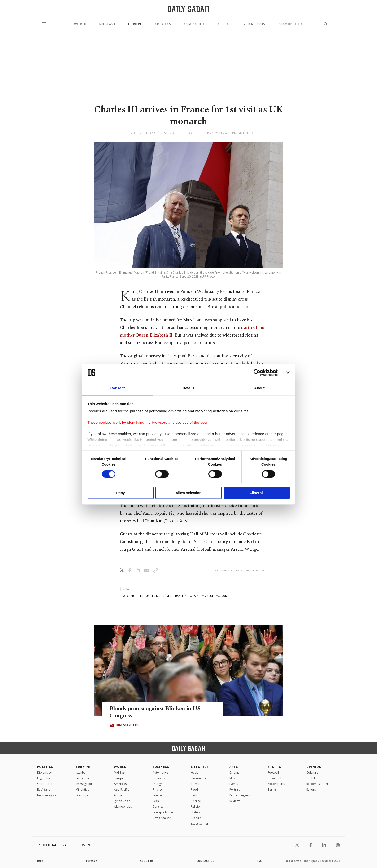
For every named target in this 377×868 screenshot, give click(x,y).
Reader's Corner (317, 784)
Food (194, 789)
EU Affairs (44, 789)
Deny (121, 493)
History (196, 812)
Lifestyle (200, 767)
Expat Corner (200, 824)
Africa (223, 24)
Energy (157, 784)
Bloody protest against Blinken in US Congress (157, 712)
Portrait (235, 789)
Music (233, 778)
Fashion (196, 795)
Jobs (41, 861)
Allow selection (188, 493)
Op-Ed (311, 778)
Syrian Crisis (254, 24)
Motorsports (276, 784)
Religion (196, 807)
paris (192, 596)
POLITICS (45, 767)
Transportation (163, 812)
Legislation (44, 778)
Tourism (158, 795)
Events (234, 784)
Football (273, 772)
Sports (274, 767)
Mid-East (107, 24)
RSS (259, 861)
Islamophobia (290, 24)
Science (196, 801)
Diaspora (82, 795)
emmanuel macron (214, 596)
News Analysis (47, 795)
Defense (158, 807)
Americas (163, 24)
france (179, 596)
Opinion (314, 767)
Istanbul (81, 772)
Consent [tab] (118, 388)
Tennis (272, 789)
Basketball (275, 778)
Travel (195, 784)
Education (82, 778)
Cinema (235, 772)
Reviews (235, 801)
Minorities (82, 789)
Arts (234, 767)
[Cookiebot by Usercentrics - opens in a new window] (257, 373)
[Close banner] (288, 373)
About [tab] (259, 388)
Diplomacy (44, 772)
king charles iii (130, 596)
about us (147, 861)
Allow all (256, 493)
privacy (92, 861)
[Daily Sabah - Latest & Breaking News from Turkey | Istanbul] (188, 9)
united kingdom (157, 596)
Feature (196, 818)
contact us (206, 861)
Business (161, 767)
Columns (312, 772)
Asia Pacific (194, 24)
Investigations (85, 784)
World (80, 24)
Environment (199, 778)
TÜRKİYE (83, 767)
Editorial (312, 789)
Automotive (160, 772)
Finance (158, 789)
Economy (159, 778)
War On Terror (47, 784)
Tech (156, 801)
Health (195, 772)
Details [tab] (188, 388)
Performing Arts (240, 795)
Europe (135, 24)
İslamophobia (123, 807)
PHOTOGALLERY (127, 725)
